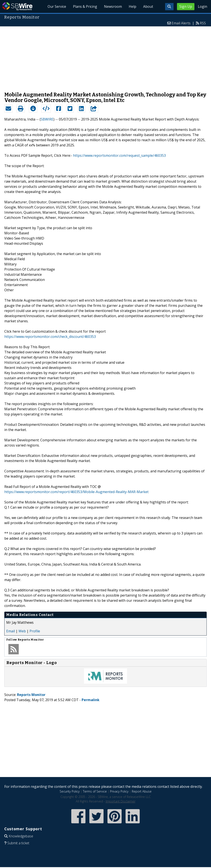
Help (133, 6)
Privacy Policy (119, 791)
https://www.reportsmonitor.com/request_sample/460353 (119, 155)
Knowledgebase (21, 836)
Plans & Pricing (85, 6)
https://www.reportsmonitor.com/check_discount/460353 (50, 337)
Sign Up (186, 6)
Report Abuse (142, 791)
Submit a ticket (18, 843)
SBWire (17, 6)
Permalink (91, 700)
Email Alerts (181, 23)
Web (22, 631)
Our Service (57, 6)
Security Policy (70, 791)
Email (11, 631)
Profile (35, 631)
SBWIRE (47, 119)
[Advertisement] (106, 57)
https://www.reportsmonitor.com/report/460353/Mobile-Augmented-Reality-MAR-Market (76, 492)
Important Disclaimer (121, 801)
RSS (203, 23)
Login (202, 6)
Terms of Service (95, 791)
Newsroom (113, 6)
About (148, 6)
